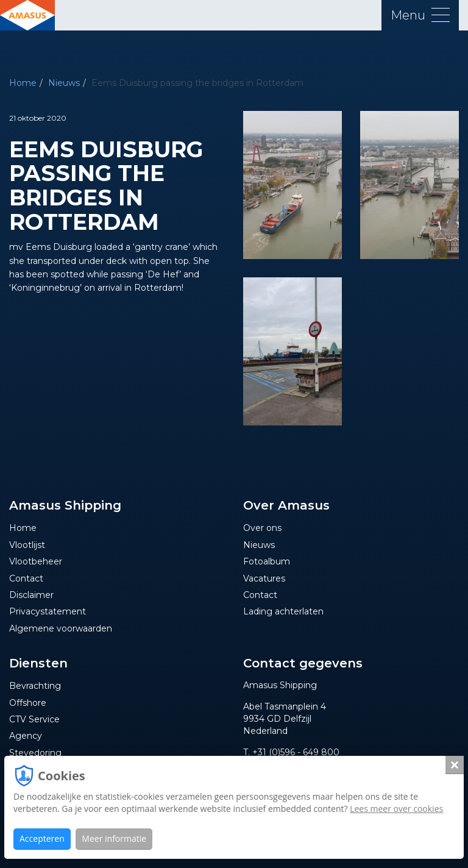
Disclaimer (31, 595)
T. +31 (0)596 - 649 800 (291, 752)
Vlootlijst (27, 545)
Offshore (28, 703)
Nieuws (64, 83)
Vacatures (264, 578)
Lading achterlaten (283, 611)
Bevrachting (35, 686)
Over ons (262, 528)
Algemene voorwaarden (61, 628)
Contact (26, 578)
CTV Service (34, 719)
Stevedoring (35, 753)
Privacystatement (48, 611)
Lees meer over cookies (396, 809)
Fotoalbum (267, 561)
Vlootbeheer (36, 561)
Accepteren (42, 838)
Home (23, 83)
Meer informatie (114, 838)
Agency (26, 736)
